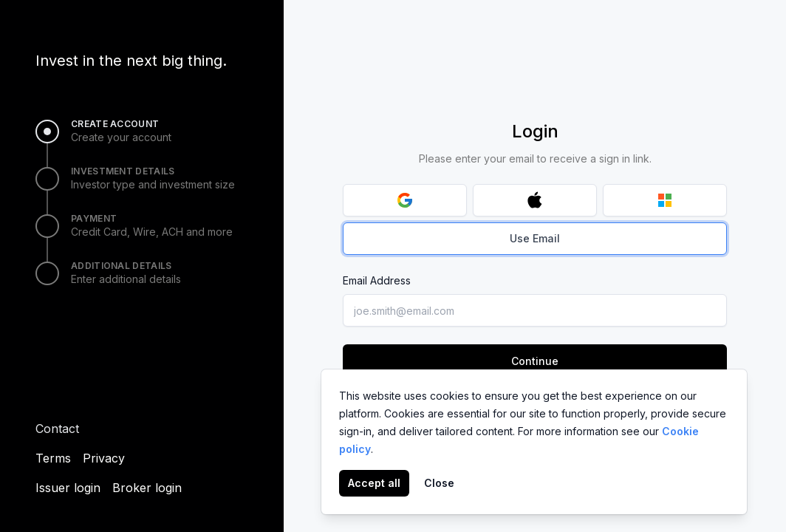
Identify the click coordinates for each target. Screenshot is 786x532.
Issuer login (68, 488)
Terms (53, 458)
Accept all (374, 483)
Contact (57, 429)
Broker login (147, 488)
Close (439, 483)
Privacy (104, 458)
